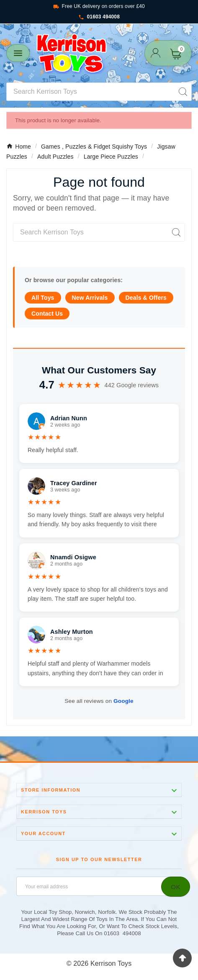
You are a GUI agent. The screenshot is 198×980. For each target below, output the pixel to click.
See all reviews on (99, 701)
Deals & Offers (146, 298)
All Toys (43, 298)
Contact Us (47, 314)
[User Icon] (156, 53)
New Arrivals (90, 298)
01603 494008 (99, 17)
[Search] (91, 92)
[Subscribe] (176, 887)
